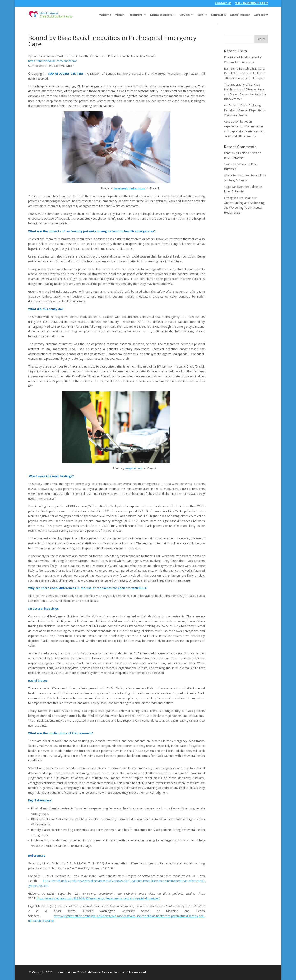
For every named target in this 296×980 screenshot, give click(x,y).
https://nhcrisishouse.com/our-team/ (53, 61)
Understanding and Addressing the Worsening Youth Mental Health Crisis (244, 208)
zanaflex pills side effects (240, 153)
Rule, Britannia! (234, 158)
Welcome (105, 15)
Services (184, 15)
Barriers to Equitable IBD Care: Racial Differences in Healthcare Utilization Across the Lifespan (245, 73)
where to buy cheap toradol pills (245, 175)
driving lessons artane (239, 198)
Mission (119, 15)
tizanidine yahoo (235, 164)
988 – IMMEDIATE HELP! (251, 3)
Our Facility (261, 15)
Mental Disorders (161, 15)
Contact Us (223, 3)
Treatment (135, 15)
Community (219, 15)
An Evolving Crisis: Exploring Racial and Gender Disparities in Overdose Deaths (245, 110)
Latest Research (240, 15)
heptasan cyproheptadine (241, 187)
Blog (200, 15)
